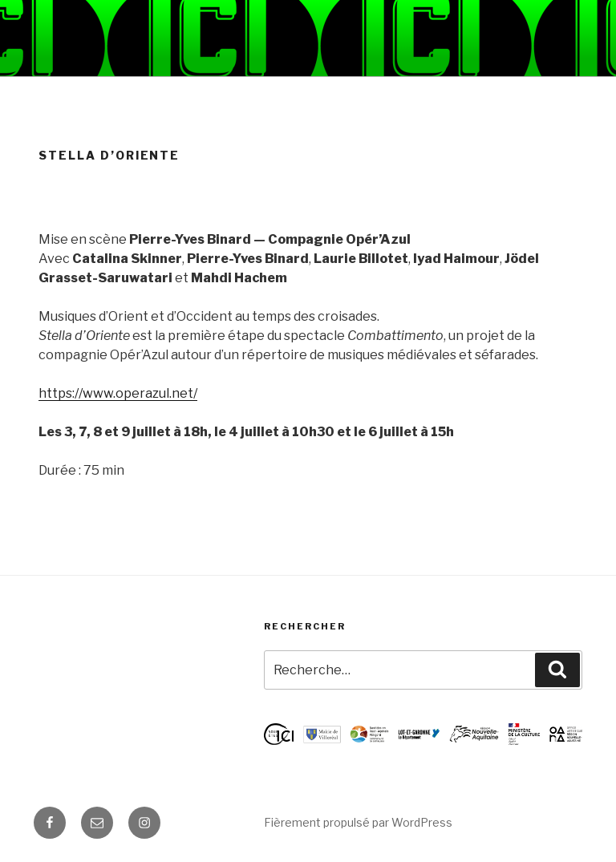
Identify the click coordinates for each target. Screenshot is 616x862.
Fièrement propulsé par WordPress (358, 822)
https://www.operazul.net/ (118, 393)
